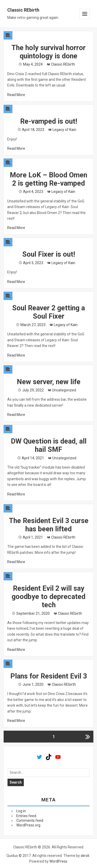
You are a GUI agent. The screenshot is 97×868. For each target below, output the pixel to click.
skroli (85, 856)
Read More (16, 95)
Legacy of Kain (64, 130)
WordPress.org (28, 825)
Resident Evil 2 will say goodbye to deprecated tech (48, 597)
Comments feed (30, 820)
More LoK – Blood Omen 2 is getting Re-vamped (48, 179)
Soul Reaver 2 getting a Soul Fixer (48, 312)
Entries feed (26, 816)
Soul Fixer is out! (49, 254)
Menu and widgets (85, 14)
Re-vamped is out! (49, 121)
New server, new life (49, 382)
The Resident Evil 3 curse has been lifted (49, 525)
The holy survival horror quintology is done (48, 52)
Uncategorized (64, 390)
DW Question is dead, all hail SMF (49, 445)
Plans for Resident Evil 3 (49, 676)
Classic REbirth (23, 10)
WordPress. (59, 861)
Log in (21, 811)
